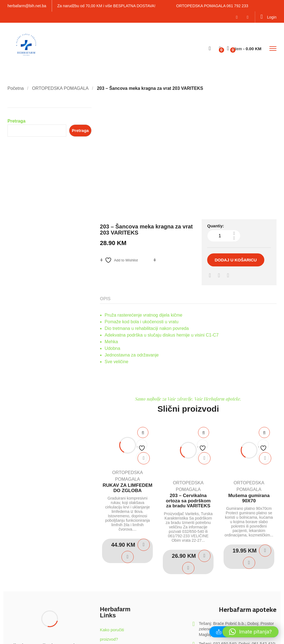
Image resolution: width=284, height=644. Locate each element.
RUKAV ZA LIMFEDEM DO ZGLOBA (127, 384)
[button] (250, 632)
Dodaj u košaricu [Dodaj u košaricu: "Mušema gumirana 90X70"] (265, 447)
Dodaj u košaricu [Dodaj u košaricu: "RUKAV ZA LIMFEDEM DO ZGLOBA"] (144, 441)
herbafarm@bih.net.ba (27, 6)
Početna (16, 88)
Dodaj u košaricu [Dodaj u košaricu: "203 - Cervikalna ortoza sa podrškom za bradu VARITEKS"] (204, 452)
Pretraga (17, 121)
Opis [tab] (105, 195)
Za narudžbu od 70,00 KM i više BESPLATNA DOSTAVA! (106, 6)
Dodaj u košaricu (236, 156)
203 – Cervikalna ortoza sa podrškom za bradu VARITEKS (188, 397)
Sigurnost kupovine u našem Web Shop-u (119, 554)
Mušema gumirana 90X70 (249, 394)
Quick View (143, 329)
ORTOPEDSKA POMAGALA (60, 88)
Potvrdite (71, 568)
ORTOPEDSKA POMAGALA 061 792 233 (212, 6)
